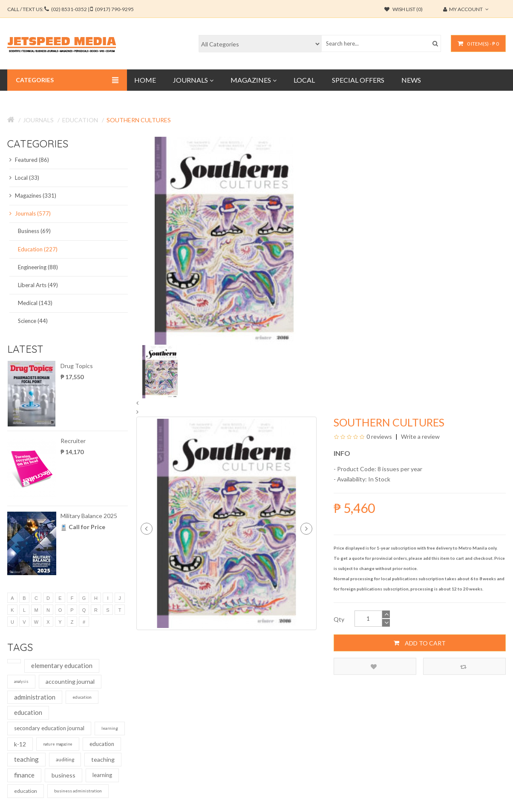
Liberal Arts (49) (38, 285)
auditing (65, 759)
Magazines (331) (33, 196)
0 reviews (379, 436)
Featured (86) (29, 160)
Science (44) (33, 321)
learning (110, 728)
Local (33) (24, 178)
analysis (21, 681)
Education (80, 120)
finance (24, 775)
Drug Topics (77, 366)
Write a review (420, 436)
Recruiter (73, 441)
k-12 (20, 744)
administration (35, 697)
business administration (78, 791)
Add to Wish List (374, 667)
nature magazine (58, 744)
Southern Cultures (139, 120)
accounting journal (70, 681)
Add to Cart (420, 643)
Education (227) (38, 249)
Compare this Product (463, 667)
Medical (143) (35, 303)
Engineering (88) (38, 267)
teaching (26, 759)
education (82, 697)
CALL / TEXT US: (71, 9)
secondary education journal (49, 728)
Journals (38, 120)
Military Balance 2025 (89, 516)
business (63, 775)
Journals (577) (30, 213)
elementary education (62, 665)
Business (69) (34, 231)
